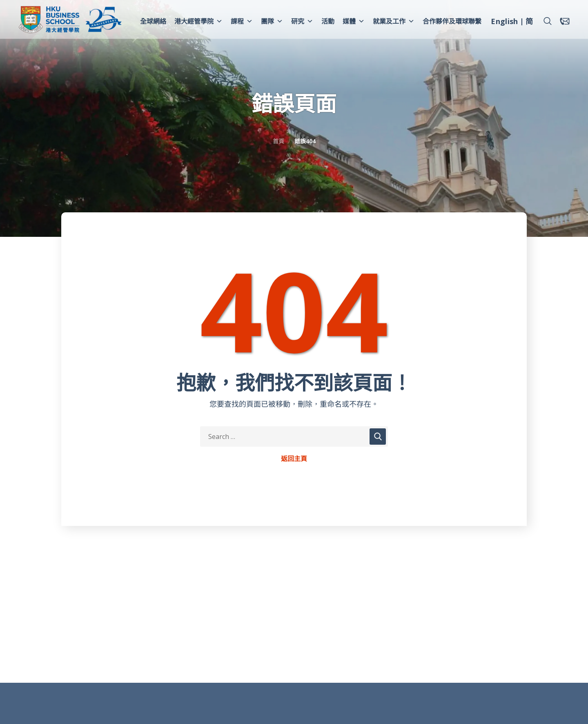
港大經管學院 (198, 21)
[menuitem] (504, 22)
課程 (242, 21)
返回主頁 (294, 459)
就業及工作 (394, 21)
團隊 (272, 21)
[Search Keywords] (294, 437)
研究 (302, 21)
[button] (548, 21)
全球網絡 (153, 21)
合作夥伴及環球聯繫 (452, 21)
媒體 (354, 21)
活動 (328, 21)
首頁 (278, 141)
